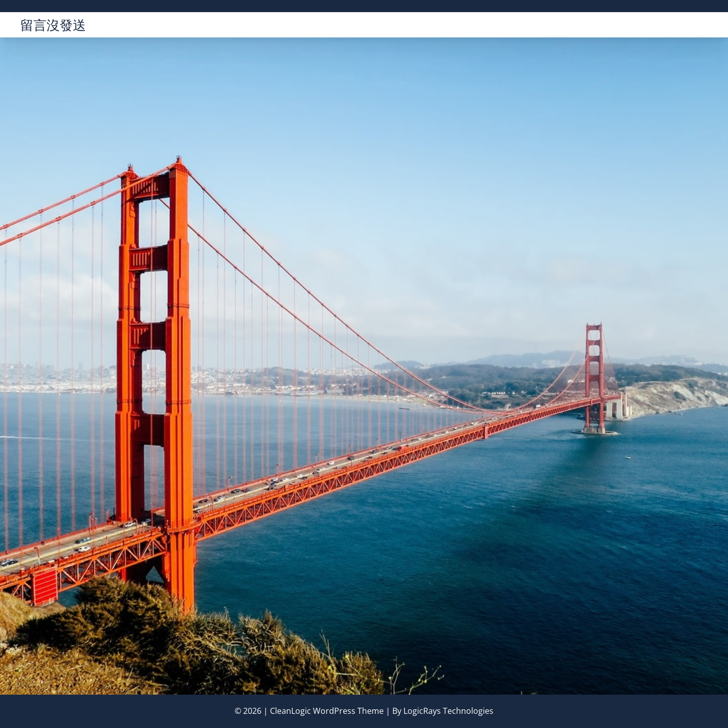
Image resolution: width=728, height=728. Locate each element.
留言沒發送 (53, 25)
